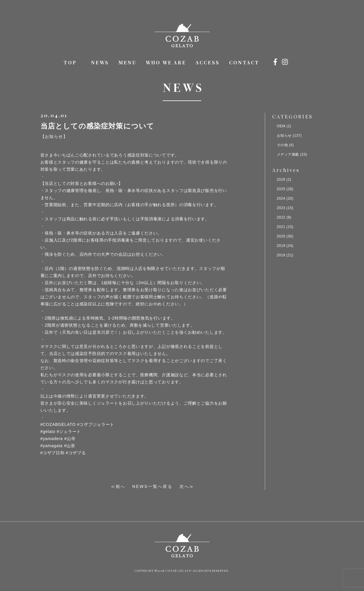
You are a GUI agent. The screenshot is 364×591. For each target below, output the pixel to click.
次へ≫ (187, 486)
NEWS (100, 62)
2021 (281, 227)
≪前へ (118, 486)
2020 (281, 236)
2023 (281, 208)
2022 (281, 217)
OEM (281, 126)
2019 (281, 246)
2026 (281, 180)
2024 (281, 198)
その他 (283, 145)
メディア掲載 (288, 154)
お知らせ (284, 136)
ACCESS (208, 62)
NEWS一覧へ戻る (152, 486)
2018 (281, 255)
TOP (70, 62)
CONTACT (244, 62)
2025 (281, 189)
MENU (127, 62)
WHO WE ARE (166, 62)
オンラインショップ (296, 62)
